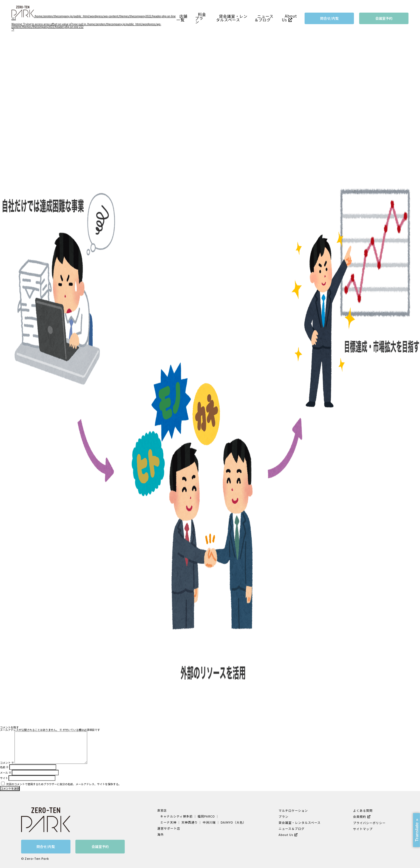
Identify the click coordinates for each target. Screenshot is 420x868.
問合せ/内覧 (330, 18)
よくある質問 (362, 810)
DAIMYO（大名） (232, 822)
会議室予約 (384, 18)
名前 (4, 767)
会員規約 (359, 816)
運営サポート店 (170, 828)
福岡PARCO (206, 816)
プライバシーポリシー (368, 822)
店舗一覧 (182, 18)
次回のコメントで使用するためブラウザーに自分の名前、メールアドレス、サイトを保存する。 (63, 784)
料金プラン (201, 18)
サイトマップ (362, 828)
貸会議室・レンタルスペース (232, 18)
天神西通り (190, 822)
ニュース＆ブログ (264, 18)
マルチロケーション (293, 810)
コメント (7, 763)
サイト (4, 778)
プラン (283, 816)
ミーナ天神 (170, 822)
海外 (162, 833)
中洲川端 (209, 822)
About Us (289, 18)
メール (6, 773)
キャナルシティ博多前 (177, 816)
